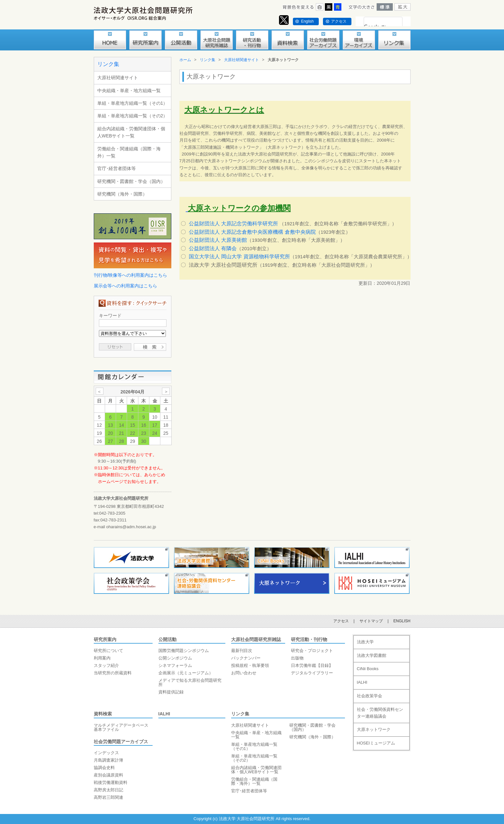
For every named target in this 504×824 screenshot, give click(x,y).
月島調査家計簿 (108, 760)
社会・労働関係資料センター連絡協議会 (380, 713)
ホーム (185, 60)
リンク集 (108, 64)
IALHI (164, 714)
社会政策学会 (370, 696)
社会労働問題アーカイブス (121, 742)
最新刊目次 (242, 651)
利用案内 (102, 658)
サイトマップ (371, 621)
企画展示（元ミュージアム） (186, 673)
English (307, 21)
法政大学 (365, 642)
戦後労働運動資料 (111, 782)
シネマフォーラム (175, 665)
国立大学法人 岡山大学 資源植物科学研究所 (239, 257)
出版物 (297, 658)
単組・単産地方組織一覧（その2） (133, 116)
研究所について (108, 651)
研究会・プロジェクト (312, 651)
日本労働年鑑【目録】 (312, 665)
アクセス (339, 21)
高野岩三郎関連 (108, 797)
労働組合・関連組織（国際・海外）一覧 (129, 152)
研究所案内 (105, 639)
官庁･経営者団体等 (117, 168)
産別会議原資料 (108, 775)
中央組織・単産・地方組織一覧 (129, 91)
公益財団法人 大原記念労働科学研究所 (233, 224)
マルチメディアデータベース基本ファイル (121, 727)
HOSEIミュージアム (376, 743)
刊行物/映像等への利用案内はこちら (131, 275)
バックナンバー (246, 658)
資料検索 (103, 714)
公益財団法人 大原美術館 (218, 240)
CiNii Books (368, 669)
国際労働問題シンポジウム (184, 651)
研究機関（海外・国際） (122, 194)
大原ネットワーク (374, 729)
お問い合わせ (244, 673)
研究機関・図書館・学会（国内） (131, 181)
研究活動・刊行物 (309, 639)
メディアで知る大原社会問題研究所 (190, 682)
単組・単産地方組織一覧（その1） (133, 103)
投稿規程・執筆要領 (250, 665)
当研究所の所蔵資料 (113, 673)
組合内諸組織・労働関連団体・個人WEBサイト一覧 (131, 132)
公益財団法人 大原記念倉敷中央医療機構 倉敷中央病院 (252, 232)
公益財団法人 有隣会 (213, 248)
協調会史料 (104, 768)
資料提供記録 (171, 692)
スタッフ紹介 (106, 665)
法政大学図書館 (372, 655)
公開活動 (167, 639)
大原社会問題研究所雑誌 (256, 639)
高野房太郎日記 (108, 790)
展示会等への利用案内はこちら (125, 286)
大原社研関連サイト (118, 78)
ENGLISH (402, 621)
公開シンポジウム (175, 658)
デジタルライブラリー (312, 673)
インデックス (106, 753)
